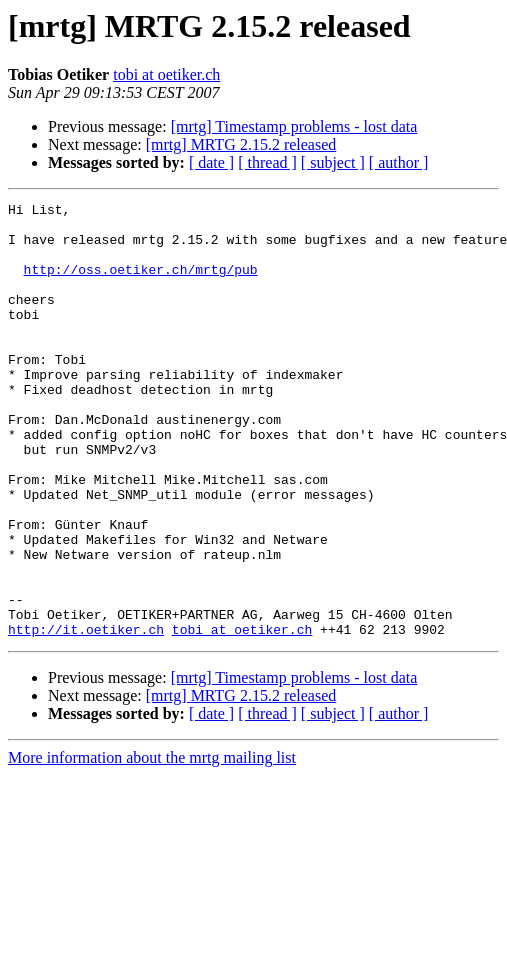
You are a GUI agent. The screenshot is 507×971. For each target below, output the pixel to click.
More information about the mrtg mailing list (152, 844)
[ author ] (399, 162)
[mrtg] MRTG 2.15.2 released (241, 144)
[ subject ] (333, 162)
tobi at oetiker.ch (166, 74)
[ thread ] (267, 162)
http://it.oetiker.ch (86, 716)
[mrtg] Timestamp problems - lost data (294, 126)
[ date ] (211, 162)
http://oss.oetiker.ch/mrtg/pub (141, 284)
